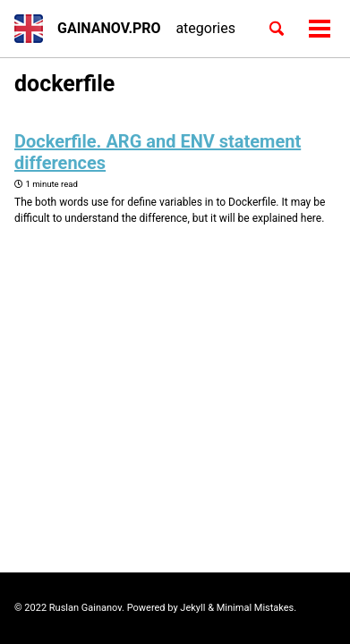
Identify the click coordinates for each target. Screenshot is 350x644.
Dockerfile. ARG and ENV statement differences (158, 152)
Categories (201, 28)
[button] (29, 29)
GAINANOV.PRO (109, 28)
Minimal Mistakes (256, 608)
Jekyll (192, 608)
